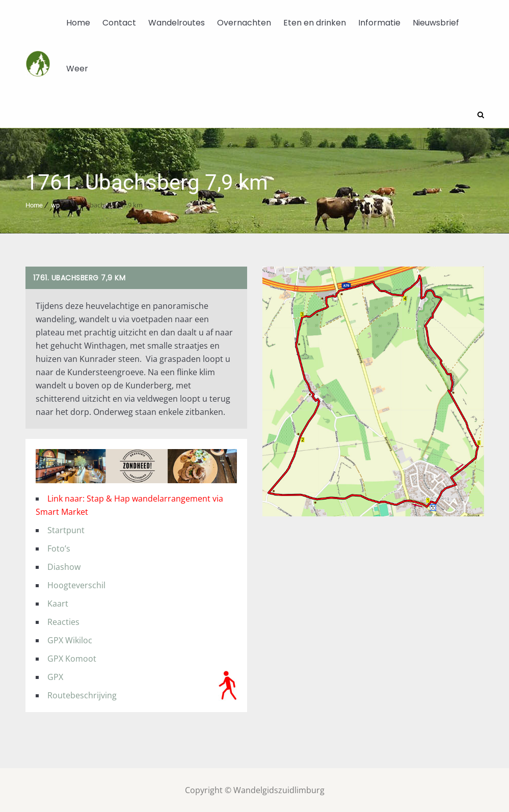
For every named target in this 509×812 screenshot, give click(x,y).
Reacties (63, 621)
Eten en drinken (315, 23)
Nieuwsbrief (436, 23)
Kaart (58, 603)
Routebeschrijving (82, 695)
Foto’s (59, 548)
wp (55, 205)
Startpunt (66, 530)
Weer (77, 69)
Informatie (379, 23)
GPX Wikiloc (70, 640)
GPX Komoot (72, 658)
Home (78, 23)
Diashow (64, 566)
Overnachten (244, 23)
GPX (55, 676)
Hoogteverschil (76, 585)
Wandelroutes (177, 23)
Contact (119, 23)
